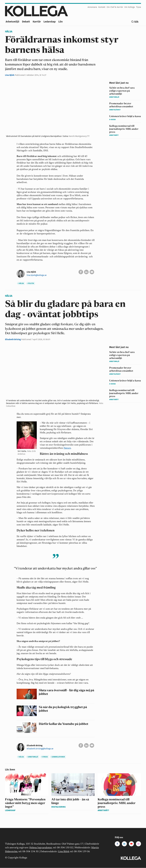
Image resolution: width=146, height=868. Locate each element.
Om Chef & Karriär (115, 7)
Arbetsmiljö (12, 22)
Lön (61, 22)
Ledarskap (50, 22)
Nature (67, 448)
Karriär (37, 22)
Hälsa (9, 31)
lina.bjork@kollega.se (37, 275)
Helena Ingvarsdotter (41, 848)
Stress (44, 757)
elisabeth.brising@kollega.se (40, 749)
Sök (136, 22)
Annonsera (92, 7)
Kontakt (102, 7)
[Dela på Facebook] (81, 272)
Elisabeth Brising (13, 339)
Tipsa (139, 7)
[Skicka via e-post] (92, 272)
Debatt (26, 22)
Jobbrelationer (58, 757)
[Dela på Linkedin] (86, 272)
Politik (31, 283)
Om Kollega (130, 7)
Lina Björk (10, 75)
